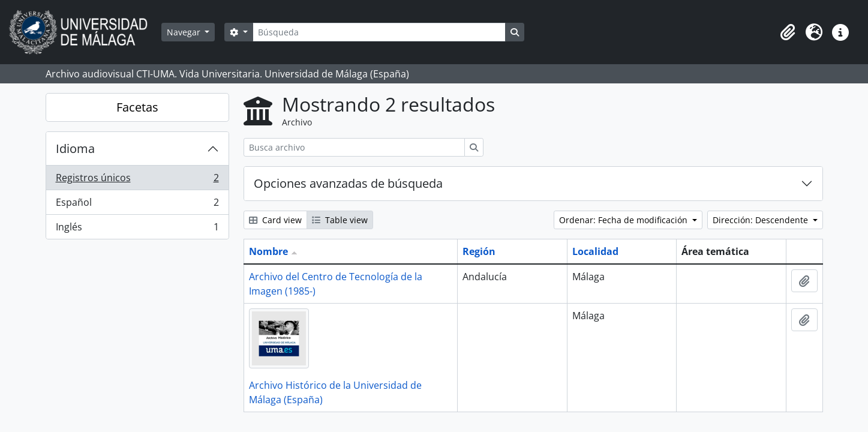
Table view (340, 220)
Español (137, 205)
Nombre (268, 251)
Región (479, 251)
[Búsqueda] (379, 32)
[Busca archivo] (354, 147)
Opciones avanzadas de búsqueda (348, 183)
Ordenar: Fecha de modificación (624, 220)
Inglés (137, 229)
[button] (788, 32)
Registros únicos (137, 180)
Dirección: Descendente (762, 220)
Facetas (137, 107)
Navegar (185, 32)
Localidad (595, 251)
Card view (275, 220)
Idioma (75, 148)
